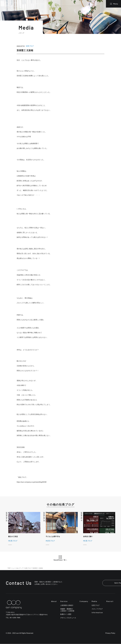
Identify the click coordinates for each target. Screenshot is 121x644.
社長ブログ (28, 568)
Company (84, 601)
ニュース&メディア (17, 568)
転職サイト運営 (66, 614)
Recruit (110, 601)
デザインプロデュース (68, 618)
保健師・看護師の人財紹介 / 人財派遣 (67, 610)
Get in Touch (103, 583)
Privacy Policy (110, 633)
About (54, 601)
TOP (9, 568)
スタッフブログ (97, 609)
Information (97, 612)
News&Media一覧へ (60, 558)
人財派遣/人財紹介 (67, 605)
